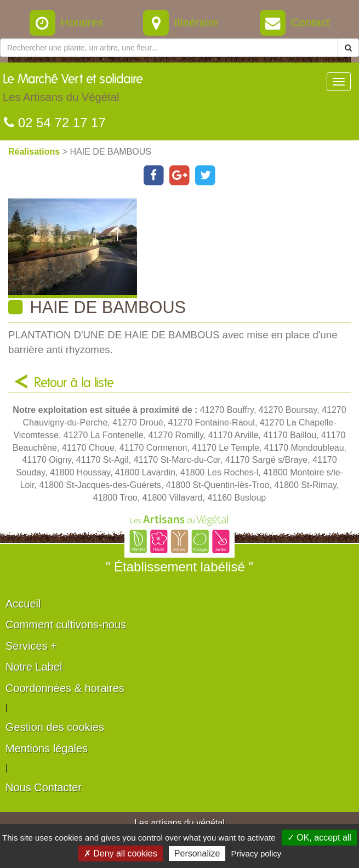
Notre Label (34, 667)
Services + (31, 646)
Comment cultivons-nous (66, 625)
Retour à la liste (74, 383)
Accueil (23, 604)
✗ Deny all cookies (121, 853)
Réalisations (35, 152)
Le (73, 90)
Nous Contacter (44, 787)
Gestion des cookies (55, 727)
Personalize (197, 853)
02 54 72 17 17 (55, 123)
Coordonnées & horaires (65, 688)
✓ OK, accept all (319, 838)
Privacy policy (257, 853)
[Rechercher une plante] (169, 48)
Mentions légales (47, 748)
